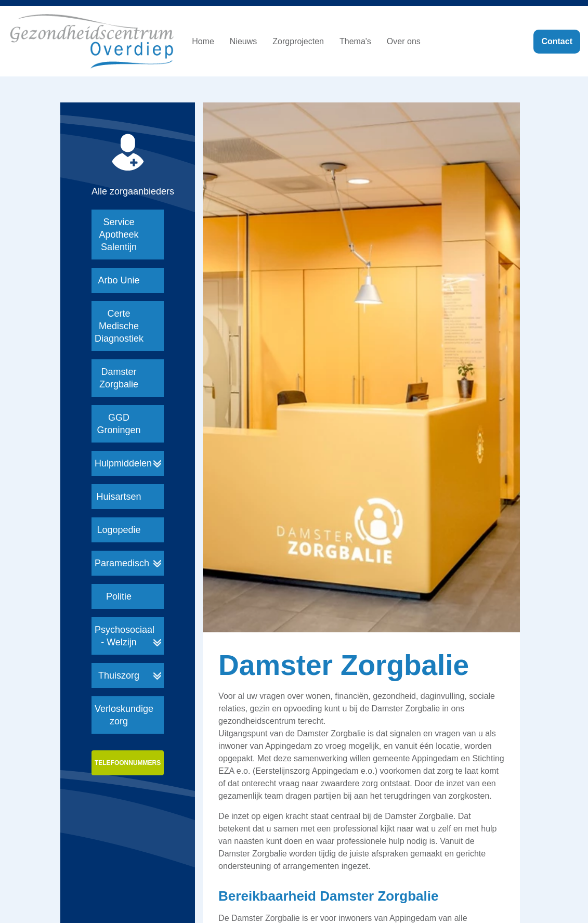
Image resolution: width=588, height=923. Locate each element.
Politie (119, 596)
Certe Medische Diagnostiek (119, 326)
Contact (557, 42)
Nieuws (243, 41)
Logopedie (119, 530)
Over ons (404, 41)
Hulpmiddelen (123, 463)
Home (203, 41)
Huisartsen (119, 497)
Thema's (355, 41)
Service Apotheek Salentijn (119, 235)
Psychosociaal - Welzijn (125, 636)
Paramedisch (122, 563)
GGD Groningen (119, 424)
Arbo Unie (119, 280)
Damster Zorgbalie (119, 378)
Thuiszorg (119, 675)
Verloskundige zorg (124, 715)
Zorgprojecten (298, 41)
